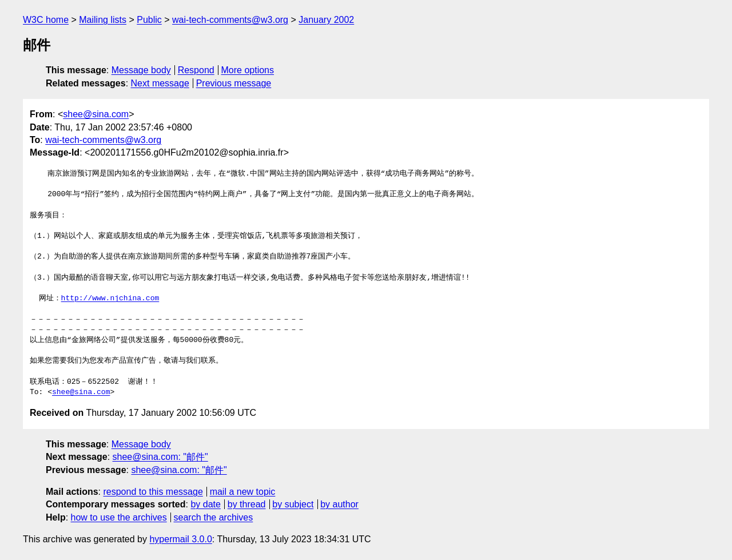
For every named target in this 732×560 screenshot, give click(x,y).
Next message (160, 83)
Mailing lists (103, 20)
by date (205, 504)
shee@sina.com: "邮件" (160, 457)
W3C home (46, 20)
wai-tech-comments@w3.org (230, 20)
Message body (141, 70)
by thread (247, 504)
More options (248, 70)
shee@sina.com (96, 114)
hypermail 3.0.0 (180, 539)
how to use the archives (119, 517)
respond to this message (153, 492)
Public (149, 20)
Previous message (234, 83)
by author (339, 504)
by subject (293, 504)
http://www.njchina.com (110, 299)
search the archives (214, 517)
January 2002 (326, 20)
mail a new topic (243, 492)
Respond (196, 70)
